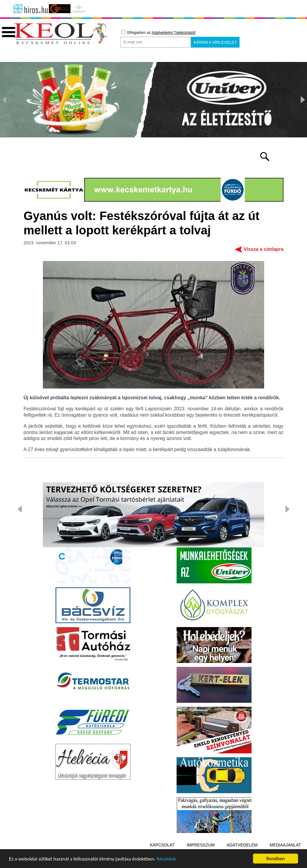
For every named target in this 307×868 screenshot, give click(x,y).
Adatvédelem (242, 845)
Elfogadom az (159, 32)
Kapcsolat (162, 845)
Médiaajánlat (285, 845)
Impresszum (201, 845)
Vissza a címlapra (263, 249)
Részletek (166, 859)
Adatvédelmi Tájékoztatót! (174, 32)
